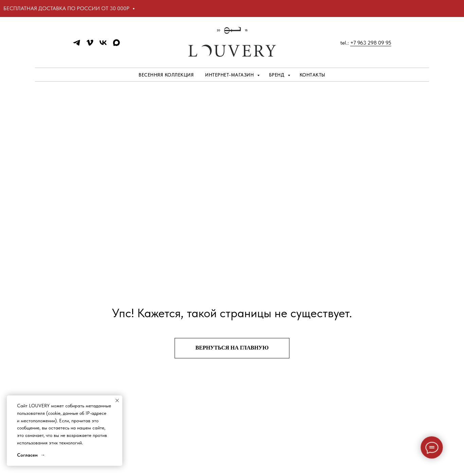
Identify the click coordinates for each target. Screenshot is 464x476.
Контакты (313, 75)
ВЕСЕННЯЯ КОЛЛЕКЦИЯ (166, 75)
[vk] (103, 45)
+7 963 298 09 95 (371, 43)
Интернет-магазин (230, 75)
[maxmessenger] (116, 45)
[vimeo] (90, 45)
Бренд (278, 75)
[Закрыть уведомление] (117, 401)
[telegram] (77, 45)
